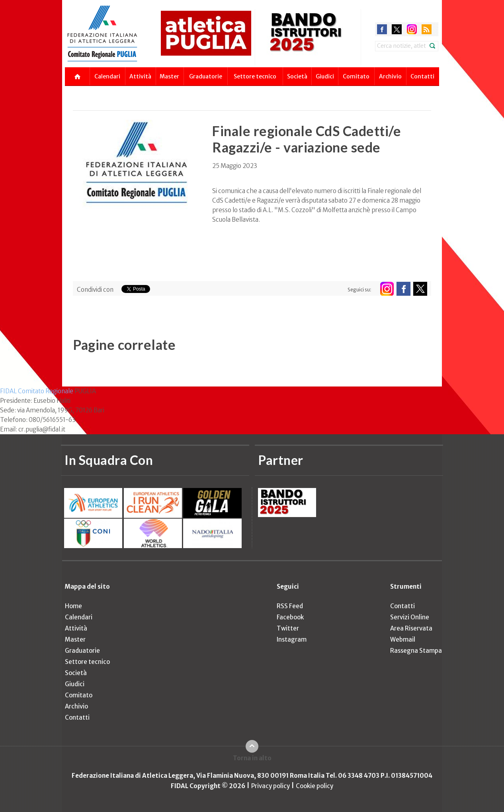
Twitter (288, 628)
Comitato (356, 76)
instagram (412, 29)
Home (73, 606)
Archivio (390, 76)
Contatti (422, 76)
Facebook (290, 617)
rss (427, 29)
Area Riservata (411, 628)
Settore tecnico (255, 76)
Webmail (403, 639)
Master (169, 76)
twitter (397, 29)
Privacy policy (271, 786)
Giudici (325, 76)
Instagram (292, 639)
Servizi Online (410, 617)
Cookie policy (315, 786)
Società (297, 76)
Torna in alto (252, 758)
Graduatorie (206, 76)
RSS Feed (290, 606)
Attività (140, 76)
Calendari (107, 76)
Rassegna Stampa (416, 651)
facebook (382, 29)
